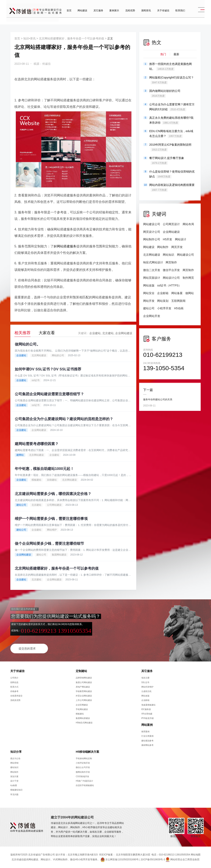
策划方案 (14, 776)
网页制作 (171, 262)
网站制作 (163, 247)
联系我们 (177, 14)
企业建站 (95, 333)
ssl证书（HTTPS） (169, 285)
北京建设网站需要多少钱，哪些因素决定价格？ (53, 494)
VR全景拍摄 (147, 714)
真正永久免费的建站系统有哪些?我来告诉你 (171, 120)
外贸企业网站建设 (84, 696)
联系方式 (14, 687)
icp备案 (14, 785)
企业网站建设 (124, 333)
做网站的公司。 (28, 344)
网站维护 (52, 530)
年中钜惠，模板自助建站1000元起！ (44, 469)
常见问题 (14, 794)
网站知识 (168, 255)
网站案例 (147, 725)
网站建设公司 (152, 224)
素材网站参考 (147, 745)
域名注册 (145, 678)
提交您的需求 (27, 649)
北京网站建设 (39, 355)
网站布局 (188, 224)
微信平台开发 (171, 270)
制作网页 (188, 278)
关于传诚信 (160, 14)
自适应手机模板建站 (85, 785)
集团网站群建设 (83, 718)
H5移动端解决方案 (87, 752)
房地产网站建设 (83, 687)
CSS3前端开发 (82, 776)
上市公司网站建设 (84, 700)
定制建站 (81, 671)
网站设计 (181, 239)
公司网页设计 (171, 224)
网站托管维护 (147, 687)
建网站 (20, 455)
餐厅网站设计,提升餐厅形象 (167, 161)
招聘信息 (14, 682)
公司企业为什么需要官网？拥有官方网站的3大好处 (172, 107)
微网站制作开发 (83, 772)
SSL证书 (145, 682)
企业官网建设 (82, 705)
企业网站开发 (152, 316)
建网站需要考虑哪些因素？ (37, 444)
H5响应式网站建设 (84, 723)
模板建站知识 (16, 790)
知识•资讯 (29, 38)
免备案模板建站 (148, 705)
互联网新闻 (178, 301)
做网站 (190, 293)
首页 (66, 14)
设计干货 (14, 781)
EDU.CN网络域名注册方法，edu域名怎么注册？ (171, 134)
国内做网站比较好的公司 (165, 93)
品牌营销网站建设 (84, 678)
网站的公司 (58, 355)
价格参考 (14, 691)
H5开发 (167, 239)
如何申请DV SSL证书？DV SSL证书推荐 (48, 369)
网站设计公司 (171, 278)
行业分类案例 (147, 736)
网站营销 (14, 763)
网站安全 (149, 293)
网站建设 (79, 14)
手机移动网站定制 (84, 758)
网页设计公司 (152, 232)
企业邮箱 (163, 293)
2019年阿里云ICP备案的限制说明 (170, 147)
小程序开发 (164, 308)
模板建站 (36, 480)
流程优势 (127, 14)
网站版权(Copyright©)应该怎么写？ (172, 80)
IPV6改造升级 (148, 718)
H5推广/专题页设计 (84, 781)
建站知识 (14, 767)
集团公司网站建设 (84, 682)
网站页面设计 (152, 278)
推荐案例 (145, 732)
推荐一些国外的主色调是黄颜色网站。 (171, 67)
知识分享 (16, 752)
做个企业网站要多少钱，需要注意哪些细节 (49, 544)
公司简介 (14, 678)
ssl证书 (36, 380)
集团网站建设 (59, 555)
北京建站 (108, 333)
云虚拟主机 (146, 691)
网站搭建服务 (67, 246)
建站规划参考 (147, 741)
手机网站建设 (82, 709)
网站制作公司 (152, 239)
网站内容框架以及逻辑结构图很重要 (172, 188)
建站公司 (21, 505)
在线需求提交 (16, 696)
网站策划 (163, 301)
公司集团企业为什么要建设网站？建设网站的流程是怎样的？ (64, 419)
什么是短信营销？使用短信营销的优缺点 (172, 174)
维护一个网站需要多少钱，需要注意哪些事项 (51, 519)
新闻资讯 (143, 14)
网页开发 (177, 247)
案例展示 (111, 14)
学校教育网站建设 (84, 691)
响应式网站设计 (153, 262)
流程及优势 (15, 700)
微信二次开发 (152, 270)
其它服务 (95, 14)
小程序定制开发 (83, 763)
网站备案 (177, 293)
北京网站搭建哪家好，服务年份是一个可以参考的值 (71, 38)
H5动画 (179, 308)
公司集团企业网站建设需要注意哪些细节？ (49, 394)
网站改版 (149, 285)
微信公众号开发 (83, 767)
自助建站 (52, 480)
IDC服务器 (146, 709)
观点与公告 (15, 758)
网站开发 (149, 301)
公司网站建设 (54, 505)
